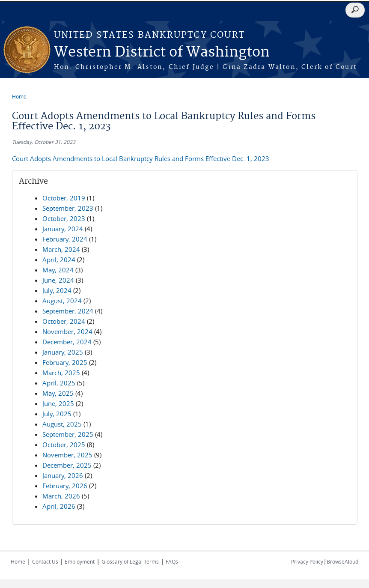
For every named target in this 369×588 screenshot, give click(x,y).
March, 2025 (61, 373)
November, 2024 (67, 331)
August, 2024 (62, 301)
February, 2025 (65, 362)
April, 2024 (59, 260)
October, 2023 (64, 218)
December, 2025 (67, 465)
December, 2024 (67, 342)
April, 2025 (59, 383)
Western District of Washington (162, 52)
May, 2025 (58, 393)
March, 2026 (61, 496)
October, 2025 (64, 445)
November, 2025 (67, 455)
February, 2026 (65, 486)
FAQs (172, 561)
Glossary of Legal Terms (130, 561)
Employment (80, 561)
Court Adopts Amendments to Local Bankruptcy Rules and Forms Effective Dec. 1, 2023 (141, 158)
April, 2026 (59, 506)
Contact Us (46, 561)
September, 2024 (68, 311)
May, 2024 (58, 270)
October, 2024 (64, 321)
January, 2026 (63, 475)
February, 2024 (65, 239)
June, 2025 (58, 403)
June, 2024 (58, 280)
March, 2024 (61, 249)
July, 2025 (57, 414)
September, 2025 (68, 434)
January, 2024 (63, 229)
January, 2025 (63, 352)
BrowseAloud (342, 561)
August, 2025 (62, 424)
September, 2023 (68, 208)
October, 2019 (64, 198)
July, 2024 (57, 290)
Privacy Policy (307, 561)
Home (19, 96)
